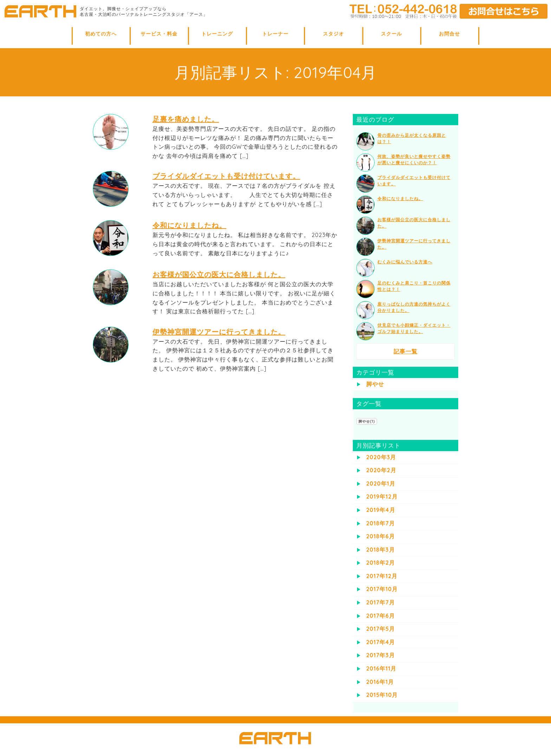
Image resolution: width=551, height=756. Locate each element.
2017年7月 (381, 602)
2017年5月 (381, 629)
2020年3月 (381, 457)
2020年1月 (381, 483)
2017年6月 (381, 616)
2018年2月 (381, 563)
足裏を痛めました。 (186, 119)
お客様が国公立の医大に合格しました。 (219, 274)
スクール (391, 34)
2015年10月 (382, 695)
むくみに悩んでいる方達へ (405, 262)
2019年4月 (381, 510)
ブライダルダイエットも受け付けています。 (226, 176)
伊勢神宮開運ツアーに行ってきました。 (219, 332)
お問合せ (449, 34)
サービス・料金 (159, 34)
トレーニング (217, 34)
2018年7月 (381, 523)
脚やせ (375, 384)
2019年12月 (382, 496)
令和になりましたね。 (189, 225)
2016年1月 (380, 682)
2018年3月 (381, 550)
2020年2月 (381, 470)
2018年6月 (381, 536)
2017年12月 (382, 576)
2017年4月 (381, 642)
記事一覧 (406, 351)
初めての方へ (101, 34)
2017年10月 (382, 589)
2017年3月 (381, 655)
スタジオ (333, 34)
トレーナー (275, 34)
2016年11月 (381, 668)
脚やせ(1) (367, 421)
